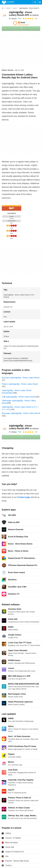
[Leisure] (15, 8)
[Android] (8, 8)
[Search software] (35, 2)
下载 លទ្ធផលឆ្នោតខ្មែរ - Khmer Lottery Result (19, 397)
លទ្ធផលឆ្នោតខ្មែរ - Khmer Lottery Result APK (24, 427)
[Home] (3, 8)
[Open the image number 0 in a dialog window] (12, 222)
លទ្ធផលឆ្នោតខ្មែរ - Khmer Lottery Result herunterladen (17, 392)
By (13, 18)
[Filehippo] (8, 2)
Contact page (24, 497)
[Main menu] (40, 2)
